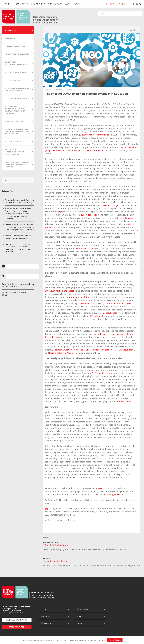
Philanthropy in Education (17, 54)
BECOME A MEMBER (17, 627)
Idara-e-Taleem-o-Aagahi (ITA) (64, 353)
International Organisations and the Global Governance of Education (15, 110)
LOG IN (111, 4)
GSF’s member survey (102, 373)
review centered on (115, 303)
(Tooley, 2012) (124, 401)
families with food (86, 303)
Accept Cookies (115, 640)
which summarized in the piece (60, 291)
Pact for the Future (14, 142)
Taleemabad (103, 313)
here (103, 640)
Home (7, 4)
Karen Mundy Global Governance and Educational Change (16, 285)
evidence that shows (85, 248)
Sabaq (113, 313)
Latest (78, 4)
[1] (59, 212)
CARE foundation (127, 350)
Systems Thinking (13, 80)
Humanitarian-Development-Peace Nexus (16, 63)
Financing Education (14, 121)
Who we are (46, 623)
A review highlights (111, 205)
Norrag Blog (70, 90)
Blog (67, 4)
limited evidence (127, 218)
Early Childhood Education (17, 98)
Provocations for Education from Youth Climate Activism (15, 152)
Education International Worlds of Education (15, 294)
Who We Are (37, 4)
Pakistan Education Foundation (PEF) (71, 350)
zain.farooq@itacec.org (113, 494)
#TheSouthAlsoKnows (15, 46)
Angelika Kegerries (50, 542)
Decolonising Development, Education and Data (17, 89)
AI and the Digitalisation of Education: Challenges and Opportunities (17, 131)
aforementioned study (80, 297)
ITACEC (102, 488)
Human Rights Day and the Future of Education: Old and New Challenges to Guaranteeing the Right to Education (20, 227)
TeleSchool (98, 316)
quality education (89, 215)
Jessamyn (47, 558)
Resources (20, 4)
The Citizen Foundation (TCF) (104, 350)
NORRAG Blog (10, 30)
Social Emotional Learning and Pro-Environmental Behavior (17, 164)
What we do (82, 609)
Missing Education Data (15, 72)
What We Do (53, 4)
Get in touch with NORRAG (17, 620)
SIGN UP (123, 4)
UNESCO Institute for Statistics (94, 135)
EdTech (128, 303)
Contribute (10, 38)
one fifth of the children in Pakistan (87, 150)
